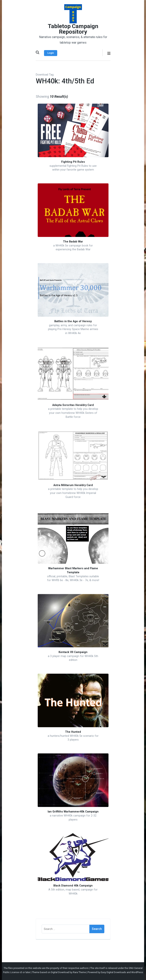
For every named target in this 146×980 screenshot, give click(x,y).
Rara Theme (79, 972)
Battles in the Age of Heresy (73, 321)
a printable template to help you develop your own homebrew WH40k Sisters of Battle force (73, 413)
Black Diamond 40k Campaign (73, 886)
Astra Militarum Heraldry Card (73, 485)
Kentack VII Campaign (73, 652)
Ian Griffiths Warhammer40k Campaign (73, 812)
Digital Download (60, 972)
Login (51, 53)
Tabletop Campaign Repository (73, 29)
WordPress (137, 972)
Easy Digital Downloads (113, 972)
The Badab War (73, 242)
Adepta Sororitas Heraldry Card (73, 405)
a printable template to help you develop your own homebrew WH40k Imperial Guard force (73, 493)
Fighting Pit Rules (73, 162)
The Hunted (73, 732)
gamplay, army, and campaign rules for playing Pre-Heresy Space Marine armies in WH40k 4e (73, 329)
